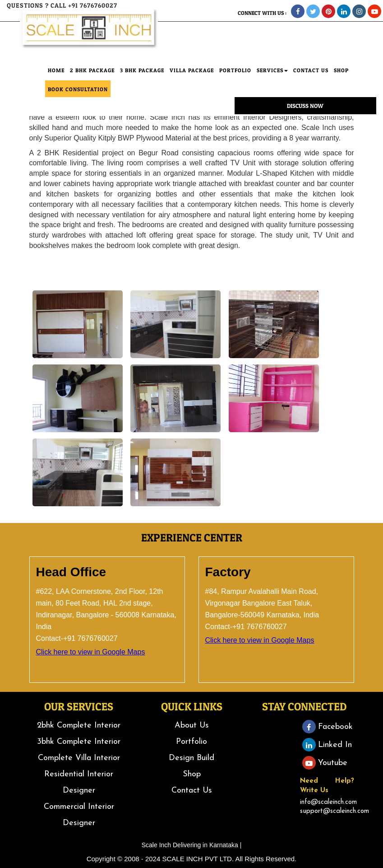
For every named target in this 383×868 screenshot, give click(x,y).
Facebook (328, 727)
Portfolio (191, 742)
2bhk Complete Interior (79, 726)
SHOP (341, 78)
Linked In (327, 745)
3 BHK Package (142, 78)
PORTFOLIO (235, 78)
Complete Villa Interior (79, 758)
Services (272, 78)
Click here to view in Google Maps (91, 652)
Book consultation (78, 97)
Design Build (191, 758)
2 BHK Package (92, 78)
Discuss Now (305, 114)
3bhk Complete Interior (79, 742)
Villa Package (192, 78)
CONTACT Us (311, 78)
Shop (192, 774)
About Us (192, 726)
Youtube (325, 763)
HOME (56, 78)
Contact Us (192, 791)
